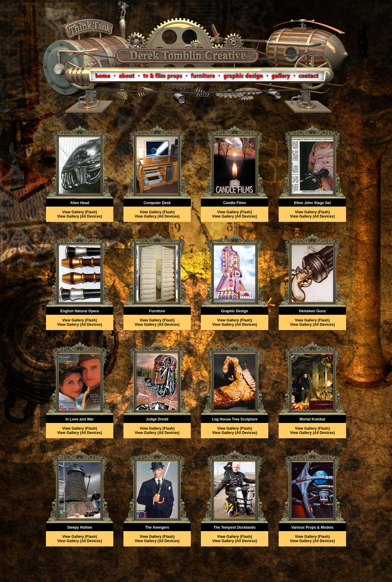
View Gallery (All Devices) (80, 216)
